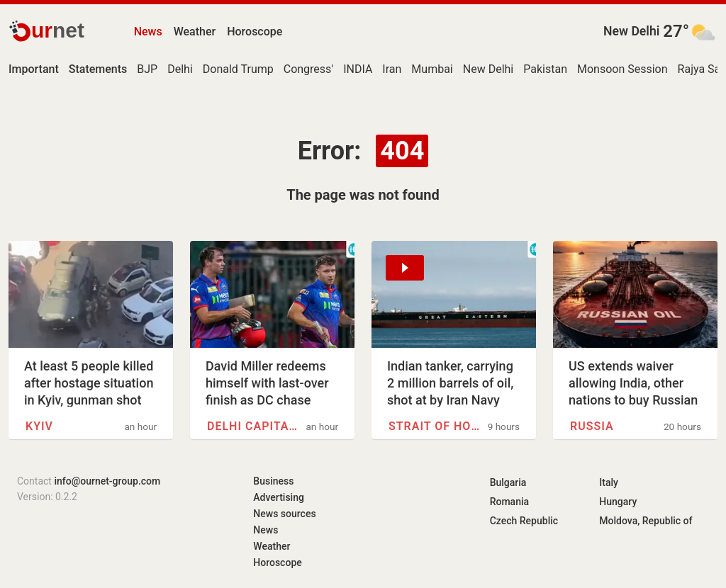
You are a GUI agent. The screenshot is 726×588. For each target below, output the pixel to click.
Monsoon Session (622, 69)
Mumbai (432, 69)
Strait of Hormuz (435, 426)
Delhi (180, 69)
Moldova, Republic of (646, 521)
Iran (392, 69)
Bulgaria (508, 482)
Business (273, 481)
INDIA (358, 69)
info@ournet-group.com (107, 481)
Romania (509, 502)
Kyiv (39, 426)
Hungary (618, 502)
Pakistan (545, 69)
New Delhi (631, 31)
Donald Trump (238, 69)
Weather (195, 32)
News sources (284, 514)
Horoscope (255, 32)
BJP (147, 69)
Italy (609, 482)
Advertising (279, 497)
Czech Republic (524, 521)
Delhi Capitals (253, 426)
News (148, 32)
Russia (592, 426)
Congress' (308, 69)
